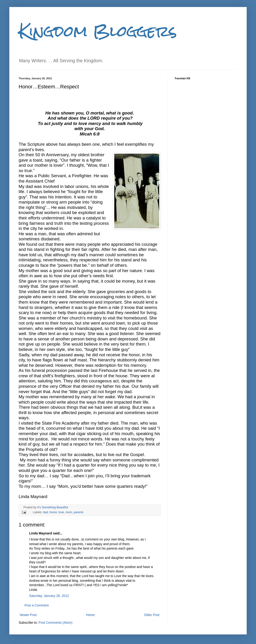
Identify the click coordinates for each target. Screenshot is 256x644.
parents (79, 512)
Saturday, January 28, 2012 (49, 596)
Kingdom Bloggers (98, 31)
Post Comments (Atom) (56, 623)
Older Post (152, 615)
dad (45, 512)
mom (69, 512)
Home (90, 615)
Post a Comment (37, 605)
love (61, 512)
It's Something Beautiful (53, 507)
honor (53, 512)
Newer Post (28, 615)
